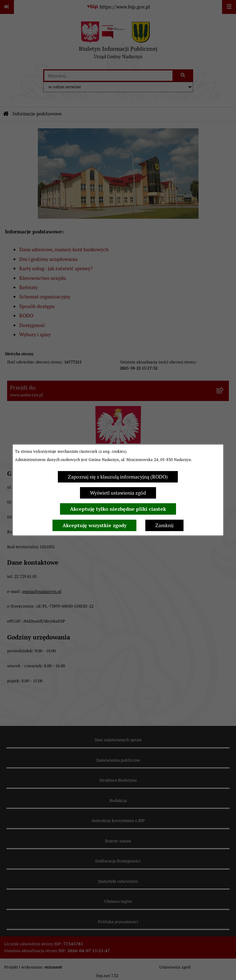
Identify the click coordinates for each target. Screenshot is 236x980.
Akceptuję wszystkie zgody (94, 525)
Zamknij (164, 525)
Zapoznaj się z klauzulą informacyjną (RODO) (118, 477)
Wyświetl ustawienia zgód (118, 493)
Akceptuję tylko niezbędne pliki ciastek (118, 509)
